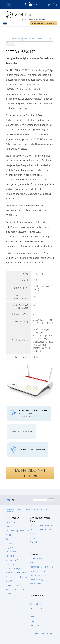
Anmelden (51, 500)
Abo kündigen (11, 509)
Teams (8, 526)
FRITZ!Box (48, 39)
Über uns (34, 600)
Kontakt (35, 509)
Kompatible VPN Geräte (33, 39)
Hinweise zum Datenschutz (25, 501)
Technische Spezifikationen (17, 531)
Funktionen (11, 522)
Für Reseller (11, 552)
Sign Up (49, 5)
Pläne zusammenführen (16, 573)
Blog (7, 539)
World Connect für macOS (41, 525)
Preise (8, 535)
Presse (19, 509)
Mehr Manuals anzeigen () (22, 431)
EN (5, 5)
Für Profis (10, 556)
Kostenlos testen (37, 23)
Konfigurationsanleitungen (41, 567)
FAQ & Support (37, 558)
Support (34, 542)
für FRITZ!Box (32, 450)
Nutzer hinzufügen (14, 568)
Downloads (51, 23)
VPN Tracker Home (14, 39)
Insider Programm (38, 575)
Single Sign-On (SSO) (15, 585)
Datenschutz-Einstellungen (42, 634)
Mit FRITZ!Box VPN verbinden (30, 473)
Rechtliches (27, 509)
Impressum (43, 509)
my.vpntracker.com (38, 571)
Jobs (32, 621)
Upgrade (9, 547)
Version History (37, 579)
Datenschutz (10, 511)
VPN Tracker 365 (33, 413)
